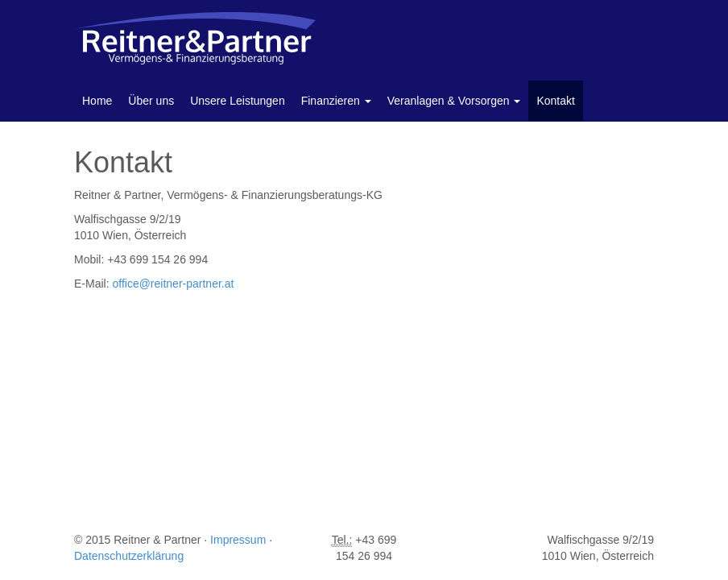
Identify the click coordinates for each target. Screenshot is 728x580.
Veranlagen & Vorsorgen (454, 101)
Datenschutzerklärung (129, 556)
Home (97, 101)
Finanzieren (336, 101)
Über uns (151, 101)
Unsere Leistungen (238, 101)
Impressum (238, 540)
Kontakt (555, 101)
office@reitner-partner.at (173, 284)
